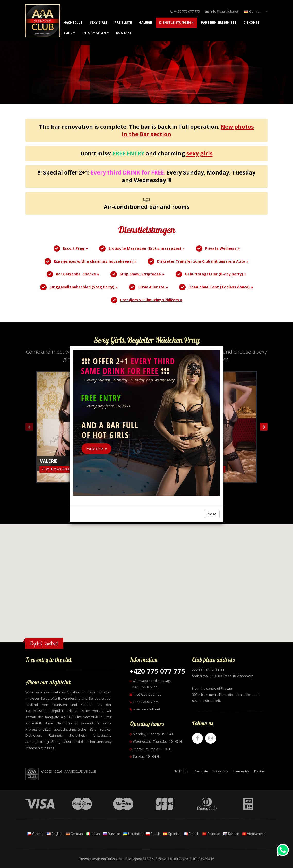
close (212, 514)
